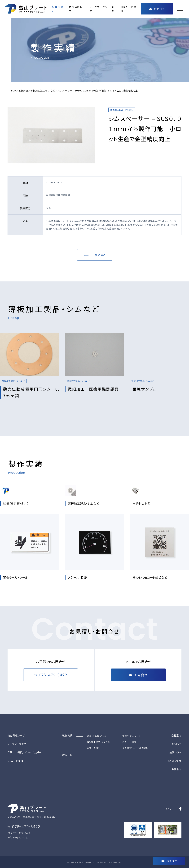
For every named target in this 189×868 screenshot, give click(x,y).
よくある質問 (175, 761)
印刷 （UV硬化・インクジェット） (24, 752)
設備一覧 (67, 755)
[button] (181, 9)
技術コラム (175, 752)
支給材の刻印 (94, 748)
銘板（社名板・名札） (97, 736)
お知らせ (177, 744)
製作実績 (58, 7)
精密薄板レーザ (77, 9)
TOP (13, 90)
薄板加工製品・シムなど (98, 742)
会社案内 (176, 735)
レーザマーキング (99, 9)
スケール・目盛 (129, 742)
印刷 (113, 9)
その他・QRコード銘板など (135, 748)
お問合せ (177, 769)
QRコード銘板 (129, 9)
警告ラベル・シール (131, 736)
